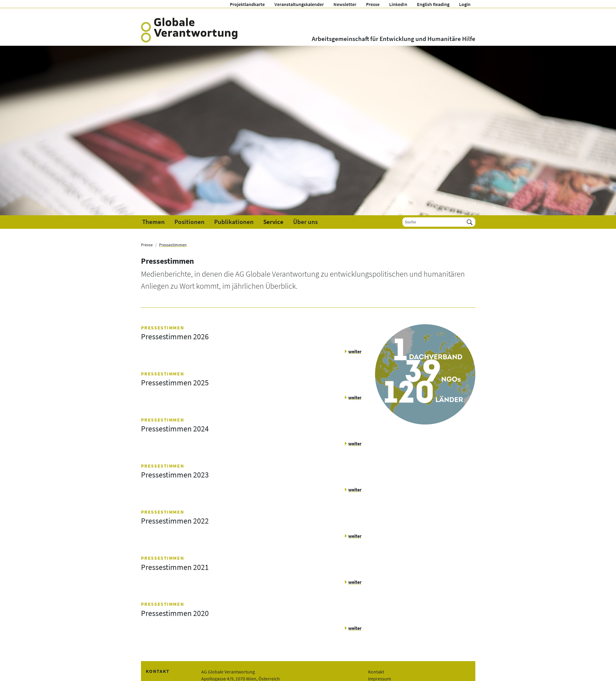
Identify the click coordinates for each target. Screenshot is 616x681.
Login (465, 4)
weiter (355, 351)
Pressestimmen (173, 245)
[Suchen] (470, 222)
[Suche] (433, 222)
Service (273, 222)
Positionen (189, 222)
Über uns (305, 222)
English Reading (433, 4)
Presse (373, 4)
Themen (153, 222)
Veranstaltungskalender (299, 4)
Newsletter (345, 4)
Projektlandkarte (247, 4)
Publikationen (234, 222)
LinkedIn (398, 4)
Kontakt (376, 672)
